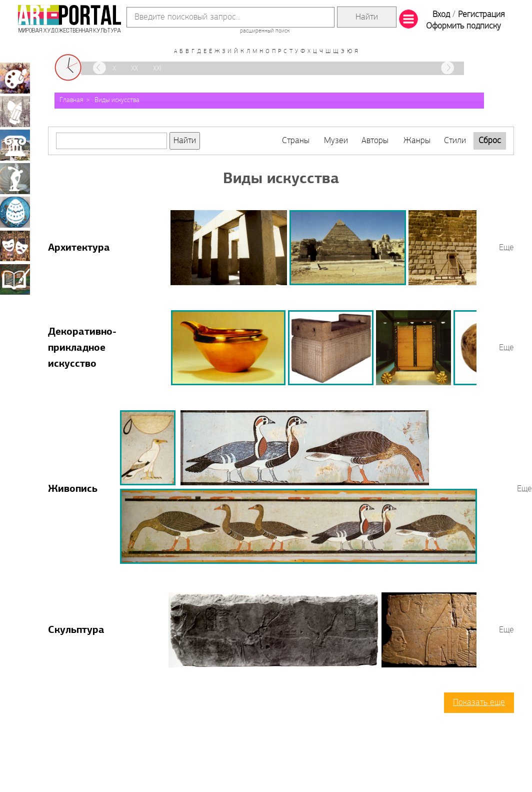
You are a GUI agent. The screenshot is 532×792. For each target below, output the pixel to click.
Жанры (417, 141)
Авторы (375, 141)
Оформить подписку (463, 26)
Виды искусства (117, 100)
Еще (506, 248)
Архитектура (79, 248)
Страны (296, 141)
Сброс (490, 141)
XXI (157, 69)
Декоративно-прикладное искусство (82, 348)
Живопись (73, 489)
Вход (441, 15)
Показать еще (479, 703)
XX (134, 69)
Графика (15, 112)
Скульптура (76, 630)
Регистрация (481, 15)
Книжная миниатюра (15, 279)
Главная (71, 100)
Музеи (336, 141)
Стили (455, 141)
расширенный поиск (265, 31)
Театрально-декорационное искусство (15, 246)
